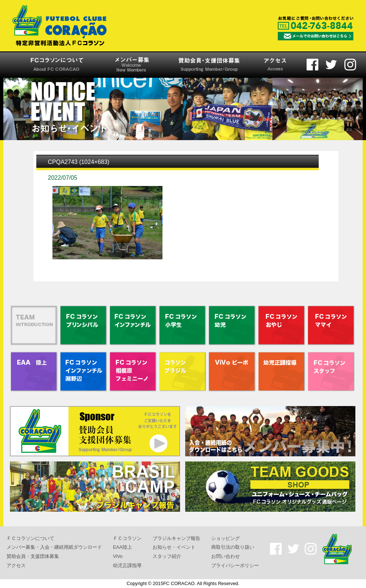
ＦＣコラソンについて (30, 538)
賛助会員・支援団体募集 (33, 556)
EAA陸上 (122, 547)
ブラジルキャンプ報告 (176, 538)
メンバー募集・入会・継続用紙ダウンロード (54, 547)
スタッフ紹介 (167, 556)
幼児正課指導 (127, 565)
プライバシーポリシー (235, 565)
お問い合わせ (226, 556)
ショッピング (226, 538)
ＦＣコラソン (127, 538)
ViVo (118, 556)
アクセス (16, 565)
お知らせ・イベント (174, 547)
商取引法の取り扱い (233, 547)
